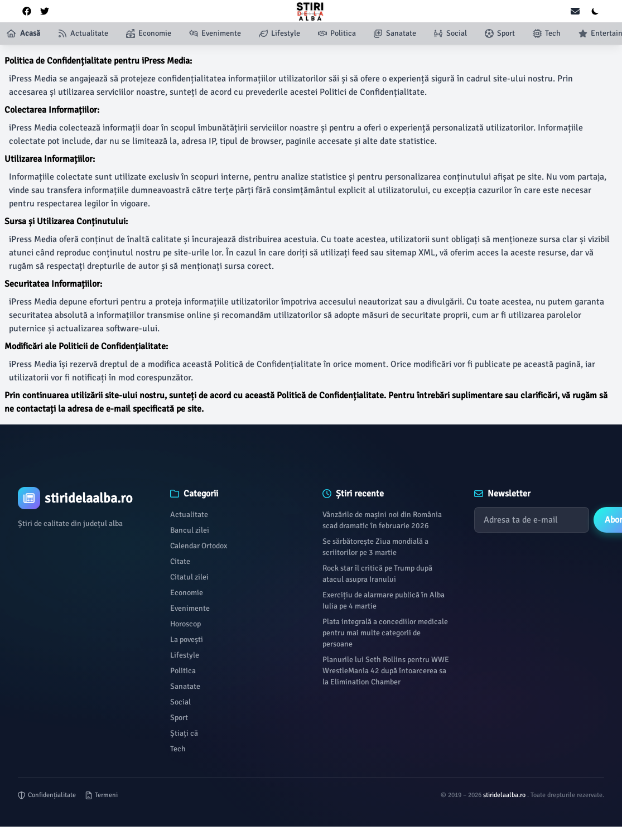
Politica (183, 671)
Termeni (101, 795)
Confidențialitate (47, 795)
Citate (180, 561)
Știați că (184, 733)
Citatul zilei (189, 577)
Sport (179, 718)
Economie (187, 593)
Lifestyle (185, 655)
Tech (178, 749)
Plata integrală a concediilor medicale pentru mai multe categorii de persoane (385, 633)
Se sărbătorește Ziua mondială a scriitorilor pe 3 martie (375, 547)
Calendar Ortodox (199, 546)
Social (180, 702)
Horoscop (185, 624)
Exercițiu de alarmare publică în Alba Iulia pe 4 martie (384, 600)
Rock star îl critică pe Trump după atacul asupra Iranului (377, 574)
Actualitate (189, 515)
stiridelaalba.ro (505, 795)
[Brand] (83, 498)
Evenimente (190, 608)
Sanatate (185, 686)
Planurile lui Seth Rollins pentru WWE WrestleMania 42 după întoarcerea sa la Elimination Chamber (386, 671)
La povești (187, 639)
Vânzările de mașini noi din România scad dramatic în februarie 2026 (382, 520)
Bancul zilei (190, 530)
